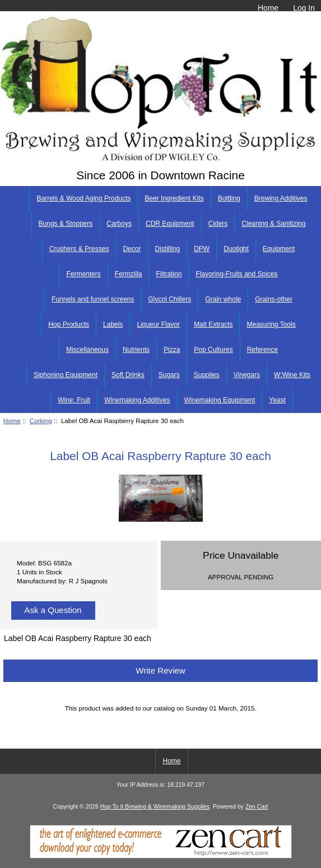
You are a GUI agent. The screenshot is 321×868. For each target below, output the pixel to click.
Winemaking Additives (137, 400)
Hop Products (69, 324)
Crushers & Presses (79, 249)
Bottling (229, 198)
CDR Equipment (170, 224)
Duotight (236, 249)
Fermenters (83, 274)
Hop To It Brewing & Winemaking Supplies (155, 807)
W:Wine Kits (292, 375)
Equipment (279, 249)
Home (268, 8)
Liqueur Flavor (158, 324)
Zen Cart (257, 807)
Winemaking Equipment (220, 400)
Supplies (207, 375)
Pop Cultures (213, 350)
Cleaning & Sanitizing (273, 224)
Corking (41, 421)
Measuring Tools (271, 324)
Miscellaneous (87, 350)
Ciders (218, 224)
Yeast (277, 400)
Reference (262, 350)
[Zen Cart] (161, 856)
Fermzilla (129, 274)
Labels (113, 324)
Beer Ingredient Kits (174, 198)
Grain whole (223, 299)
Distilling (167, 249)
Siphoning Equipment (66, 375)
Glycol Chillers (170, 299)
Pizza (172, 350)
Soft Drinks (128, 375)
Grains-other (274, 299)
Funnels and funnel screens (93, 299)
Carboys (119, 224)
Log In (304, 8)
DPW (202, 249)
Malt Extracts (213, 324)
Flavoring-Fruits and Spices (236, 274)
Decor (132, 249)
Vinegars (247, 375)
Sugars (169, 375)
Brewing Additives (281, 198)
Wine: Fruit (74, 400)
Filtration (169, 274)
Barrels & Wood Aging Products (83, 198)
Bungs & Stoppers (66, 224)
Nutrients (136, 350)
